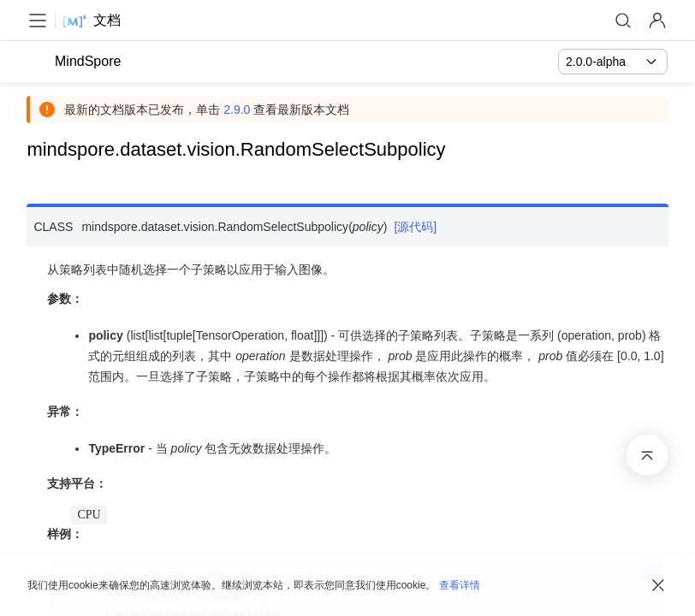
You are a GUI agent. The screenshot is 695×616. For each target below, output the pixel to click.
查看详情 (460, 585)
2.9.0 (238, 110)
